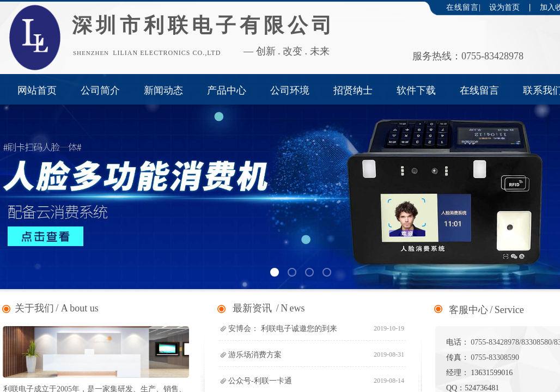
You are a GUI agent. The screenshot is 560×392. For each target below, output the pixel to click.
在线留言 (479, 90)
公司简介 (100, 90)
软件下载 (416, 90)
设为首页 (504, 7)
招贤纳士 (353, 90)
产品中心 (227, 90)
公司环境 (290, 90)
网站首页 (37, 90)
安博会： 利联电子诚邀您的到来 (283, 329)
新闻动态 (163, 90)
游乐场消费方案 (255, 355)
